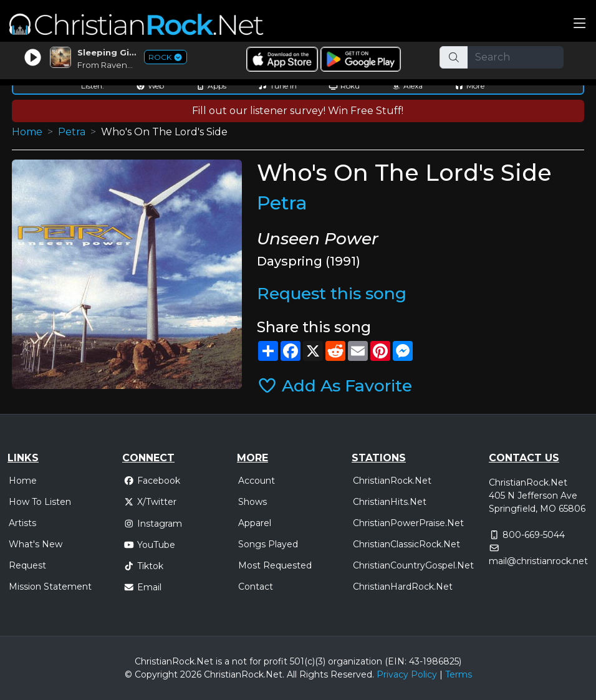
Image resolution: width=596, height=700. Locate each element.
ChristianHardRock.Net (403, 587)
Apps (211, 86)
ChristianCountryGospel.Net (413, 565)
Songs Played (268, 544)
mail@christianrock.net (538, 561)
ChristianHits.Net (390, 502)
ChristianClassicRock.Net (406, 544)
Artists (22, 523)
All (292, 674)
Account (257, 481)
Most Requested (275, 565)
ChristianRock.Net (392, 481)
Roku (344, 86)
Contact (256, 587)
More (469, 86)
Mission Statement (50, 587)
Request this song (332, 293)
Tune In (277, 86)
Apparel (255, 523)
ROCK (166, 57)
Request (27, 565)
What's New (36, 544)
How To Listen (40, 502)
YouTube (149, 545)
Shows (252, 502)
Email (142, 587)
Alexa (407, 86)
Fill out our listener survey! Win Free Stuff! (298, 111)
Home (27, 132)
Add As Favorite (334, 386)
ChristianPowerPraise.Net (408, 523)
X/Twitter (150, 502)
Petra (72, 132)
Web (150, 86)
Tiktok (143, 566)
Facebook (152, 481)
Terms (459, 674)
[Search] (516, 57)
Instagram (153, 524)
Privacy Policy (407, 674)
